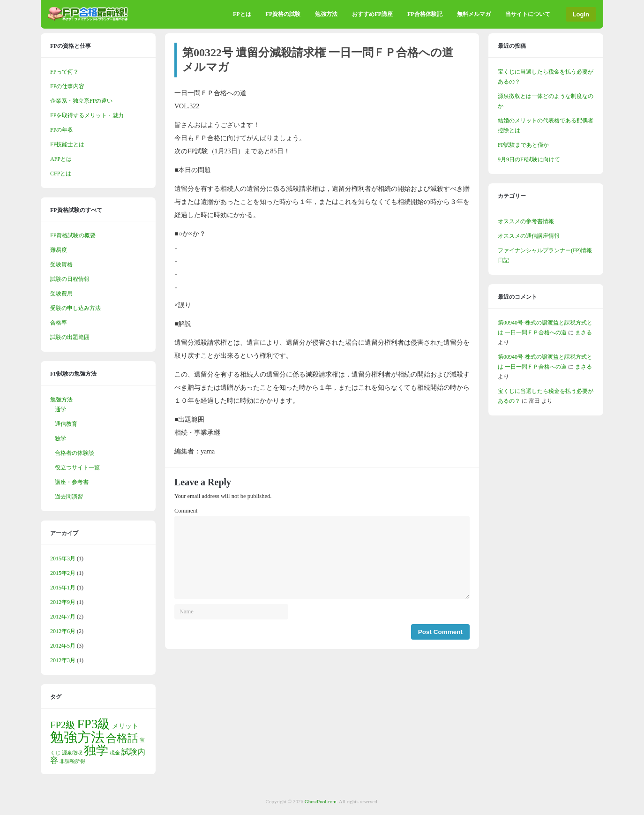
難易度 (59, 250)
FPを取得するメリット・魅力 (87, 115)
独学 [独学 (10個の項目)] (96, 751)
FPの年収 (62, 130)
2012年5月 (63, 646)
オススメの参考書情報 (526, 221)
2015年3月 (63, 558)
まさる (584, 332)
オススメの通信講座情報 (529, 236)
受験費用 (61, 294)
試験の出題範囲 (70, 337)
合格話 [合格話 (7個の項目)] (122, 738)
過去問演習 (69, 497)
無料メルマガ (474, 14)
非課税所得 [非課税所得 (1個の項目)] (72, 761)
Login (581, 14)
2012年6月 (63, 631)
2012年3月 (63, 660)
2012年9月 (63, 602)
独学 (60, 438)
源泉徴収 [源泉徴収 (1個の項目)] (72, 753)
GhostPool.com (321, 801)
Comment (186, 511)
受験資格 (61, 264)
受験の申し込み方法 (75, 308)
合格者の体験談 (75, 453)
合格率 (59, 323)
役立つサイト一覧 (77, 468)
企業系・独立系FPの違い (81, 101)
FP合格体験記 (425, 14)
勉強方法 (326, 14)
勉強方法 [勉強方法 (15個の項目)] (77, 737)
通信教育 (66, 424)
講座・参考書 (72, 482)
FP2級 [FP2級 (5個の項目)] (63, 725)
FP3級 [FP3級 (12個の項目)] (94, 724)
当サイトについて (528, 14)
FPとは (242, 14)
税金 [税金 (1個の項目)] (115, 753)
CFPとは (61, 174)
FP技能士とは (67, 144)
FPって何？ (64, 72)
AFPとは (61, 159)
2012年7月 (63, 617)
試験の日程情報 (70, 279)
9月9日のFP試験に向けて (529, 159)
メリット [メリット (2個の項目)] (125, 726)
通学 (60, 409)
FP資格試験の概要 (73, 235)
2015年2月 (63, 573)
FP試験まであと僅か (523, 145)
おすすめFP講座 (372, 14)
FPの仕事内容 (67, 86)
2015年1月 (63, 588)
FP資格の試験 (283, 14)
